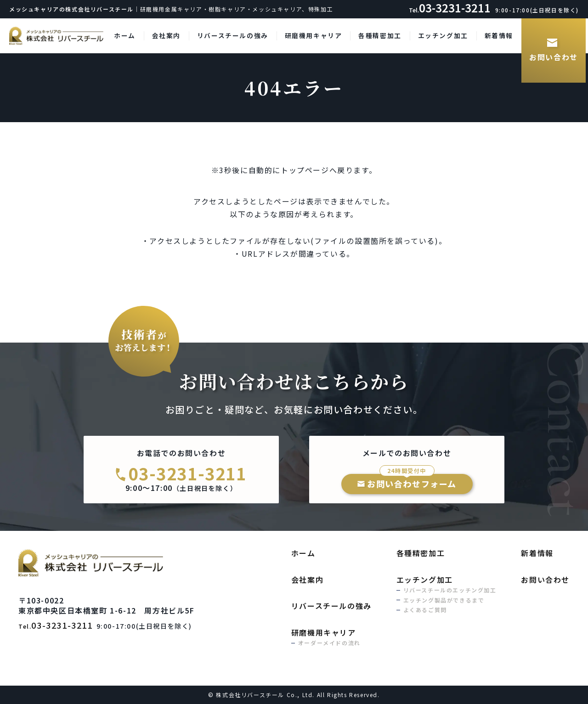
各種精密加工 (380, 35)
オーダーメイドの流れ (329, 643)
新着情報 (499, 35)
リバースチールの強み (233, 35)
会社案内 (166, 35)
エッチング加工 (443, 35)
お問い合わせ (554, 57)
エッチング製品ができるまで (444, 600)
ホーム (125, 35)
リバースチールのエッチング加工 (450, 590)
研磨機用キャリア (314, 35)
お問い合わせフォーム (412, 482)
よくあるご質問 (425, 610)
